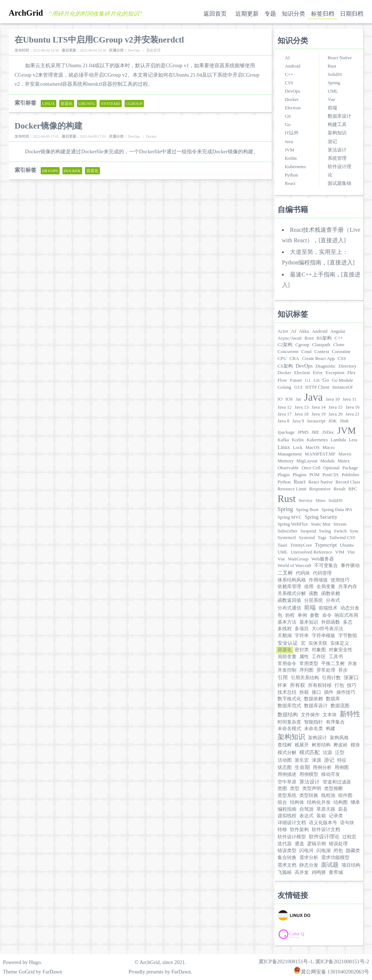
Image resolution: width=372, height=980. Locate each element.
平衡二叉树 (333, 664)
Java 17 (285, 414)
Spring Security (321, 517)
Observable (288, 468)
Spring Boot (307, 510)
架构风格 (339, 738)
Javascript (316, 421)
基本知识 (309, 622)
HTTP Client (317, 387)
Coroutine (341, 352)
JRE (316, 432)
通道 (299, 844)
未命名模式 (289, 729)
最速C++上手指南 (313, 274)
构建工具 (337, 125)
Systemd (307, 538)
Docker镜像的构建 (48, 126)
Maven (345, 454)
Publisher (350, 475)
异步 (343, 670)
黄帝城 (336, 872)
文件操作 (310, 715)
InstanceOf (342, 387)
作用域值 (318, 580)
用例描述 (287, 774)
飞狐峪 (285, 872)
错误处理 (338, 844)
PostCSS (331, 475)
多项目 (302, 629)
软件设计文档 (326, 830)
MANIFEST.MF (320, 454)
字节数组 (348, 636)
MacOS (313, 448)
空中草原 (287, 782)
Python (291, 175)
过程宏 (349, 837)
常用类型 (309, 664)
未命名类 (314, 729)
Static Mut (321, 524)
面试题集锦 (339, 183)
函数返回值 (289, 600)
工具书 (336, 657)
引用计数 (331, 678)
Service (306, 501)
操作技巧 (346, 692)
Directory (347, 366)
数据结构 (288, 714)
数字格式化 (289, 699)
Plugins (299, 475)
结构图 (341, 802)
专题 (270, 14)
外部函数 (331, 622)
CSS (289, 83)
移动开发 (331, 774)
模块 (355, 745)
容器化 (285, 650)
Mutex (343, 461)
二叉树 (285, 573)
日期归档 (352, 14)
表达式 (306, 816)
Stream (340, 524)
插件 (329, 692)
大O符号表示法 (327, 629)
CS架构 (285, 366)
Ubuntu (347, 545)
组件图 (345, 795)
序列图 (306, 670)
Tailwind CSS (342, 538)
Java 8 (283, 421)
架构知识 (337, 133)
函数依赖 (331, 594)
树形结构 (321, 745)
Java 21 (353, 414)
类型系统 (287, 795)
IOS (289, 399)
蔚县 (343, 809)
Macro (329, 448)
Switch (340, 531)
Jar (298, 399)
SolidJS (335, 74)
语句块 (347, 823)
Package (350, 468)
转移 (282, 830)
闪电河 (306, 851)
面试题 (330, 865)
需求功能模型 (335, 858)
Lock (298, 448)
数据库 (333, 699)
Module (328, 461)
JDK (333, 421)
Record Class (348, 482)
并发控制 (287, 670)
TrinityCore (301, 545)
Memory (286, 461)
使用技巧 (340, 580)
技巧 (352, 685)
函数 (314, 594)
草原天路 (326, 809)
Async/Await (290, 338)
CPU (282, 359)
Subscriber (288, 531)
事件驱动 (350, 566)
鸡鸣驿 (319, 872)
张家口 (351, 677)
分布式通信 (289, 608)
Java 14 (318, 407)
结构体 (297, 802)
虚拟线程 (287, 816)
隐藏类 (353, 851)
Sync (354, 531)
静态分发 (309, 865)
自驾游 (306, 809)
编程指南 (287, 809)
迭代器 (285, 844)
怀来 (282, 685)
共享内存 (348, 587)
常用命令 (287, 664)
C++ (289, 74)
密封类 (302, 650)
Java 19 (318, 414)
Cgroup (302, 345)
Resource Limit (292, 489)
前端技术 (328, 608)
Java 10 (333, 399)
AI (287, 58)
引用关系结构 (305, 678)
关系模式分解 (292, 594)
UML (333, 91)
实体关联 (318, 643)
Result (339, 489)
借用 (309, 587)
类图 (282, 789)
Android (293, 66)
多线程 (285, 629)
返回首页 (215, 14)
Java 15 (335, 407)
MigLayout (307, 461)
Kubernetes (295, 167)
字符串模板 (324, 636)
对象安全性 (341, 650)
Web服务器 (323, 559)
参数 (315, 615)
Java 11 (349, 399)
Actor (283, 331)
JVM (290, 150)
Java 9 (298, 421)
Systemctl (287, 538)
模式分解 (287, 753)
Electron (293, 108)
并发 (352, 664)
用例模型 (309, 774)
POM (315, 475)
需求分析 (309, 858)
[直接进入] (332, 240)
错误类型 (287, 851)
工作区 (319, 657)
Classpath (321, 345)
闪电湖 (324, 851)
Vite (351, 552)
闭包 (338, 851)
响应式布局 (346, 615)
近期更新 (247, 14)
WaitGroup (298, 559)
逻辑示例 (316, 844)
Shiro (320, 501)
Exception (335, 373)
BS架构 (324, 338)
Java (289, 142)
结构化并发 (319, 802)
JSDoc (328, 432)
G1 (308, 380)
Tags (322, 538)
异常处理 (326, 670)
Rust (332, 66)
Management (290, 454)
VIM (340, 552)
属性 (304, 657)
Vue (331, 100)
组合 (282, 802)
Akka (304, 331)
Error (318, 373)
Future (296, 380)
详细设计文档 (292, 823)
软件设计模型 (292, 837)
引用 (283, 677)
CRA (294, 359)
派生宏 (302, 760)
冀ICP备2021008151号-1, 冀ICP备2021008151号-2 (314, 961)
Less (353, 440)
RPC (353, 489)
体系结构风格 (292, 580)
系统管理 (337, 158)
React (290, 183)
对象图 (319, 650)
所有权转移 (320, 685)
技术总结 (287, 692)
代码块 (303, 573)
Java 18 (302, 414)
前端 (332, 108)
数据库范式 (289, 706)
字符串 (302, 636)
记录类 (336, 816)
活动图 (285, 760)
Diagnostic (326, 366)
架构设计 (318, 738)
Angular (338, 331)
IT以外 (292, 133)
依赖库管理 (289, 587)
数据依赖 (314, 699)
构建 (331, 729)
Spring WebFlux (293, 524)
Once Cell (311, 468)
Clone (339, 345)
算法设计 (337, 150)
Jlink (344, 421)
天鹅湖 (285, 636)
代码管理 (322, 573)
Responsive (320, 489)
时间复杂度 (289, 722)
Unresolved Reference (311, 552)
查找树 (285, 745)
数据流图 (340, 706)
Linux (284, 447)
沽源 (327, 753)
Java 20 (335, 414)
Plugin (284, 475)
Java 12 (285, 407)
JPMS (303, 432)
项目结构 (351, 865)
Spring (334, 83)
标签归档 (323, 14)
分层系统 (314, 600)
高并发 (302, 872)
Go (288, 125)
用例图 (342, 768)
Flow (282, 380)
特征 (342, 760)
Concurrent (288, 352)
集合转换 (287, 858)
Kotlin (291, 158)
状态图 (285, 768)
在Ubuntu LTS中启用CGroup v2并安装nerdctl (99, 40)
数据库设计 (339, 116)
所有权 (298, 685)
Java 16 (353, 407)
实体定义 (340, 643)
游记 (332, 142)
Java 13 (302, 407)
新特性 (350, 714)
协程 (290, 615)
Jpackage (286, 432)
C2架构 (285, 345)
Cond (307, 352)
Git (288, 116)
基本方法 (287, 622)
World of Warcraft (294, 566)
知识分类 (294, 14)
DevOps (292, 91)
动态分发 (350, 608)
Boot (309, 338)
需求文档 (287, 865)
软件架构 (299, 830)
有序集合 (335, 722)
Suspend (308, 531)
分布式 (333, 600)
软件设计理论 (324, 837)
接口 (316, 692)
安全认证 (288, 643)
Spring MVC (290, 517)
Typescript (326, 545)
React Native (340, 58)
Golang (284, 387)
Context (322, 352)
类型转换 (309, 795)
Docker (292, 100)
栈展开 (302, 745)
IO (280, 399)
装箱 (321, 816)
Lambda (338, 440)
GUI (298, 387)
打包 (339, 685)
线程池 (328, 795)
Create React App (318, 359)
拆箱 (304, 692)
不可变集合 (326, 566)
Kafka (283, 440)
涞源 (316, 760)
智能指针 (314, 722)
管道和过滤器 (337, 782)
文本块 (330, 715)
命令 (327, 615)
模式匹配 (310, 752)
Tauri (282, 545)
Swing (325, 531)
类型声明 (312, 789)
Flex (351, 373)
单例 (302, 615)
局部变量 (287, 657)
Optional (331, 468)
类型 (295, 789)
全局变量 (326, 587)
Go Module (342, 380)
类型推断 (333, 789)
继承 (355, 802)
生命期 (302, 767)
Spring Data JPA (337, 510)
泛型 (340, 753)
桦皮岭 (341, 745)
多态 (348, 622)
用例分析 (322, 768)
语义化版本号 (323, 823)
